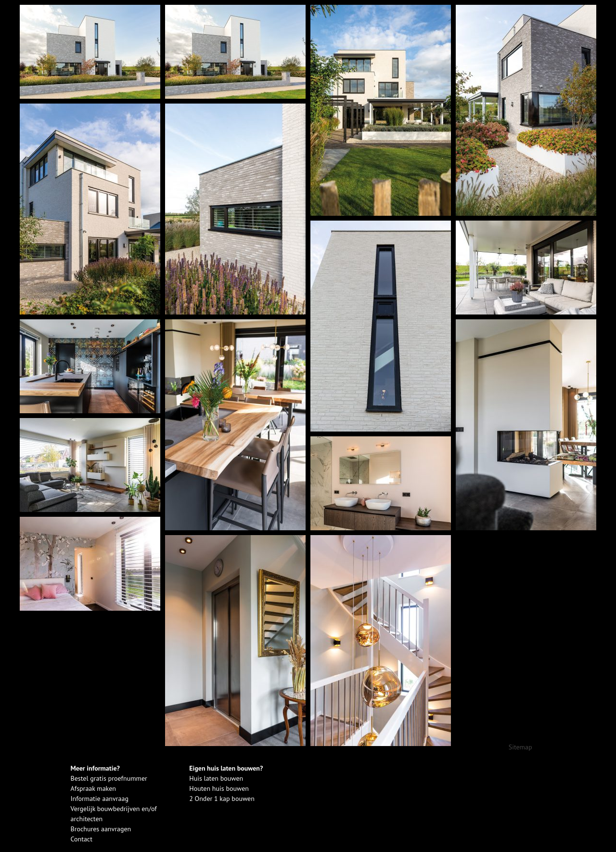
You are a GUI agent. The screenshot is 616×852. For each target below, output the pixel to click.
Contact (82, 839)
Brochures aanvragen (101, 829)
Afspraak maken (93, 788)
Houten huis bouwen (219, 788)
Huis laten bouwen (216, 778)
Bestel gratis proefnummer (109, 778)
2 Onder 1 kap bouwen (222, 799)
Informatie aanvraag (100, 799)
